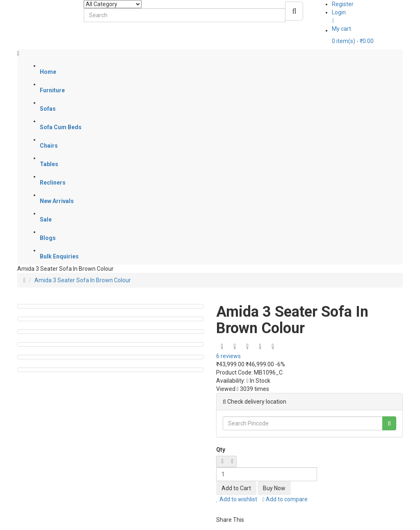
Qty (221, 450)
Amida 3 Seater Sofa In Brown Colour (83, 280)
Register (343, 4)
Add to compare (285, 499)
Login (339, 12)
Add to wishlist (237, 499)
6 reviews (228, 356)
